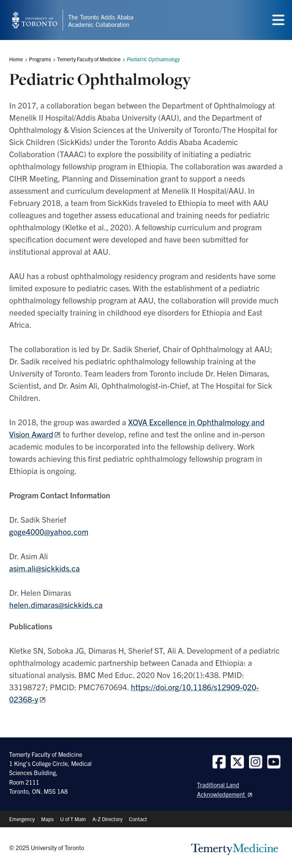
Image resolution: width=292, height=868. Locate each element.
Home (16, 59)
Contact (138, 819)
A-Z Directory (107, 819)
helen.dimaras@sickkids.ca (56, 605)
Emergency (22, 819)
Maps (47, 819)
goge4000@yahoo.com (49, 531)
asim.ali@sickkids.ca (44, 568)
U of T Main (73, 819)
